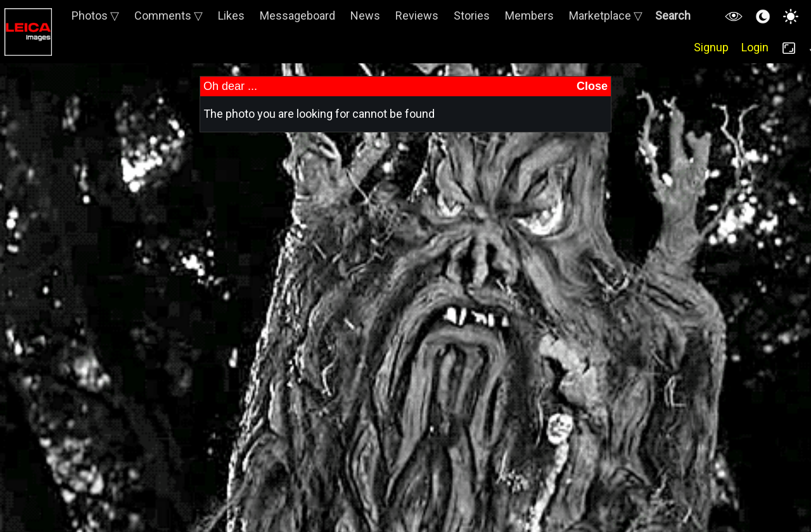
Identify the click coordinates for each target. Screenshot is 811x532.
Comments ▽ (169, 16)
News (365, 16)
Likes (231, 16)
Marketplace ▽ (606, 16)
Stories (472, 16)
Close (592, 86)
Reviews (417, 16)
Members (529, 16)
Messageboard (297, 16)
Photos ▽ (95, 16)
